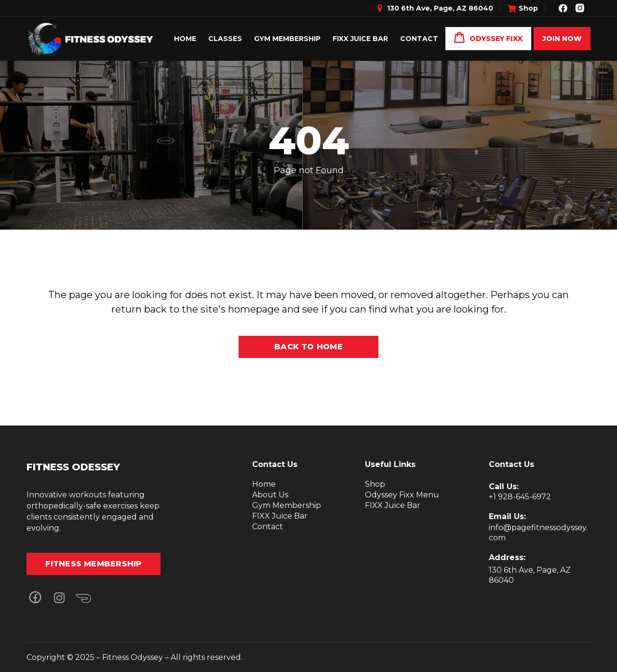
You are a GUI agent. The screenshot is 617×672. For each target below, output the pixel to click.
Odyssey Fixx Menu (402, 495)
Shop (375, 484)
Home (264, 484)
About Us (270, 495)
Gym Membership (287, 505)
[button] (35, 598)
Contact (268, 527)
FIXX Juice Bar (280, 516)
